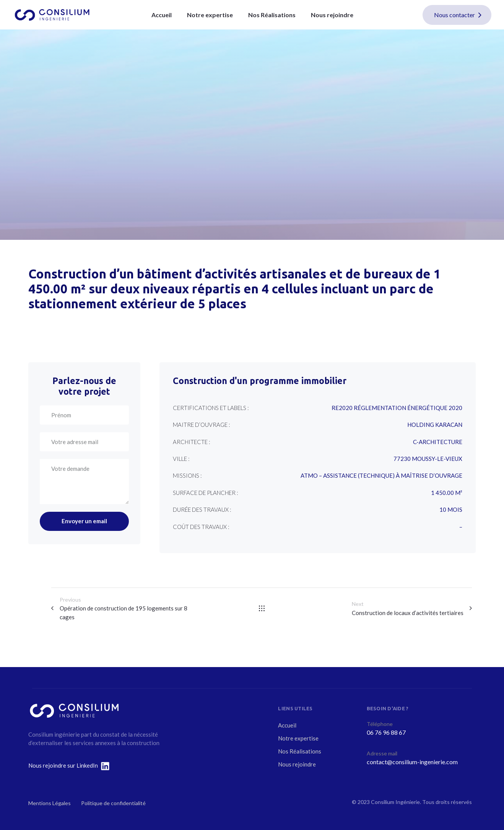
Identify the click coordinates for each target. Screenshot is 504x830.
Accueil (162, 15)
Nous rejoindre (332, 15)
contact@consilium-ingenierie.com (412, 762)
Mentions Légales (50, 803)
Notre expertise (210, 15)
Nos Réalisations (272, 15)
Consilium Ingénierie (395, 802)
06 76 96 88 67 (386, 732)
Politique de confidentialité (113, 803)
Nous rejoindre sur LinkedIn (63, 765)
